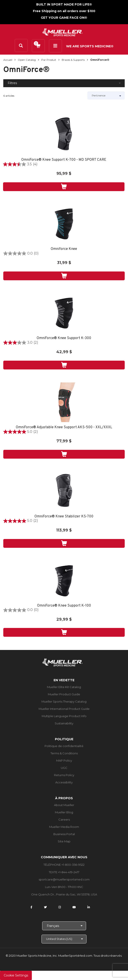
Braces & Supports (73, 60)
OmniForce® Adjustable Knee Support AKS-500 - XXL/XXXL (64, 427)
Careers (64, 819)
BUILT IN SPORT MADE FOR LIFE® (64, 4)
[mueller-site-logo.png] (62, 32)
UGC (64, 768)
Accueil (8, 60)
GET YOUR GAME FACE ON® (64, 18)
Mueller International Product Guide (64, 709)
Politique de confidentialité (64, 746)
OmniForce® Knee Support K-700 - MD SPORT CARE (64, 160)
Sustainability (64, 723)
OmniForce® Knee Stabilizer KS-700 (64, 517)
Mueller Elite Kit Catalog (64, 687)
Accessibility (64, 782)
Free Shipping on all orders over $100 (64, 11)
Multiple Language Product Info (64, 716)
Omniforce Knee (64, 249)
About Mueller (64, 805)
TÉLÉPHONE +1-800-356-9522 (64, 865)
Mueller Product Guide (64, 694)
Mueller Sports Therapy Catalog (64, 701)
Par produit (49, 60)
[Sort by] (106, 96)
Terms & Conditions (64, 753)
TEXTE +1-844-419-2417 (64, 872)
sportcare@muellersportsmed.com (64, 879)
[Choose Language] (64, 926)
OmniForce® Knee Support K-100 (64, 606)
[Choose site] (64, 939)
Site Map (64, 841)
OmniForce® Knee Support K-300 (64, 338)
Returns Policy (64, 775)
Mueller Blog (64, 812)
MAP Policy (64, 760)
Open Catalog (27, 60)
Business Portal (64, 834)
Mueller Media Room (64, 827)
